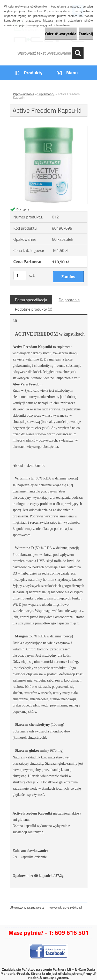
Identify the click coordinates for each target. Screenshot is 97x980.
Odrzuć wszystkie (61, 34)
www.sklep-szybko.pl (66, 907)
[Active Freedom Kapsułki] (49, 128)
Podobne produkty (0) (34, 309)
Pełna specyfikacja (31, 300)
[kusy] (20, 275)
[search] (78, 53)
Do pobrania (69, 300)
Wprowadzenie (24, 94)
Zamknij (86, 34)
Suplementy (46, 94)
